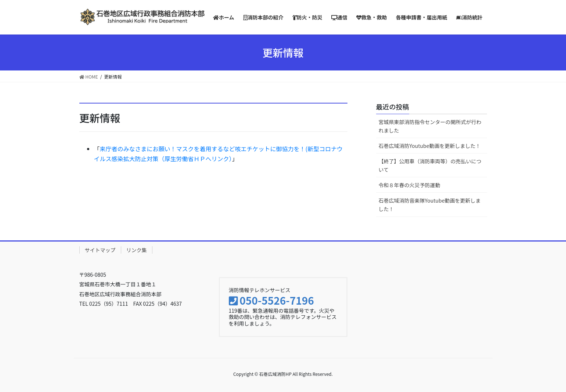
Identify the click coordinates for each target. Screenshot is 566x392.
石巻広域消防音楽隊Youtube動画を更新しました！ (430, 205)
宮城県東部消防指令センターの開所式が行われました (430, 126)
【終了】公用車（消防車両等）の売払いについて (430, 165)
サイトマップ (100, 250)
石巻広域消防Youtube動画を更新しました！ (430, 146)
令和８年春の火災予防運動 (410, 185)
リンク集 (137, 250)
